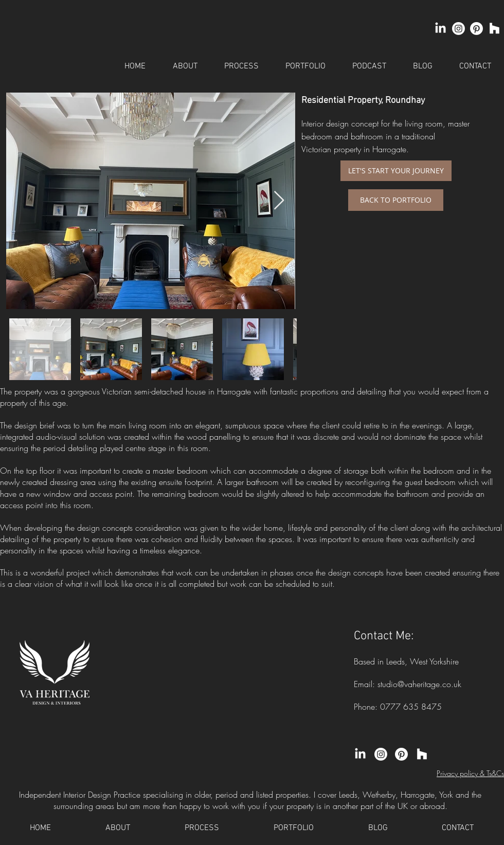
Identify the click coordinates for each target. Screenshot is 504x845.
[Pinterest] (476, 29)
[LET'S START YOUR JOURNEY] (396, 171)
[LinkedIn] (440, 29)
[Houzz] (494, 29)
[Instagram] (458, 29)
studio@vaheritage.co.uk (419, 684)
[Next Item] (279, 201)
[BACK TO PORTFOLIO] (396, 200)
